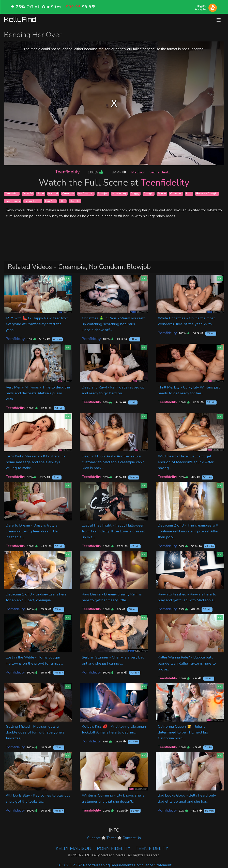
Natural (53, 194)
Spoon (162, 194)
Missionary (119, 194)
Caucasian (12, 194)
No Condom (86, 194)
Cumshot (176, 194)
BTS (63, 201)
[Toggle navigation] (219, 20)
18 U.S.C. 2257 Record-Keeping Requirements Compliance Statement (114, 865)
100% (95, 172)
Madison (138, 172)
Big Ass (50, 201)
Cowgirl (149, 194)
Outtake (75, 201)
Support (94, 838)
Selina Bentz (160, 172)
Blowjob (103, 194)
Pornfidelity (15, 339)
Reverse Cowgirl (207, 194)
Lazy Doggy (12, 201)
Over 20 (28, 194)
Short (41, 194)
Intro (189, 194)
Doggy (135, 194)
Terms (111, 838)
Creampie (68, 194)
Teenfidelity (67, 172)
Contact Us (132, 838)
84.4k (119, 172)
